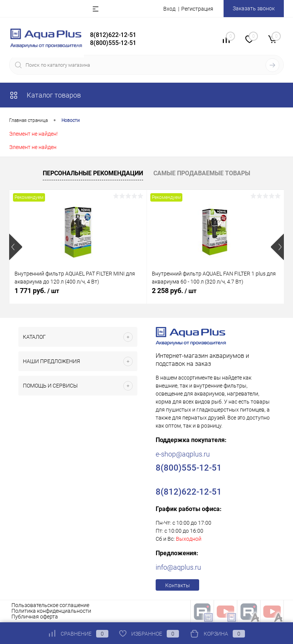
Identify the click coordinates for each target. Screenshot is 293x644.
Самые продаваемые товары (202, 173)
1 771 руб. (37, 291)
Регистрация (197, 9)
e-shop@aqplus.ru (183, 454)
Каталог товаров (45, 95)
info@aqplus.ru (178, 567)
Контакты (178, 585)
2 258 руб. (174, 291)
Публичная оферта (35, 617)
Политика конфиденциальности (51, 611)
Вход (169, 9)
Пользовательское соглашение (50, 605)
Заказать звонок (254, 8)
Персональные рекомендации (93, 173)
